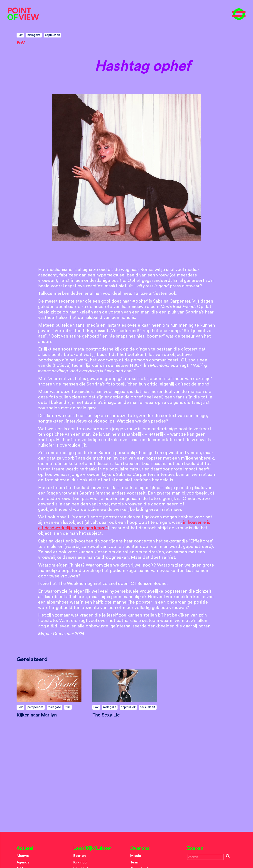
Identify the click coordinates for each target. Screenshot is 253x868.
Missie (136, 856)
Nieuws (23, 856)
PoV (20, 35)
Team (135, 862)
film (68, 707)
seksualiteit (148, 707)
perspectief (36, 707)
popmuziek (52, 35)
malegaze (34, 35)
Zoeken (195, 848)
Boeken (80, 856)
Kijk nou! (80, 862)
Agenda (23, 862)
